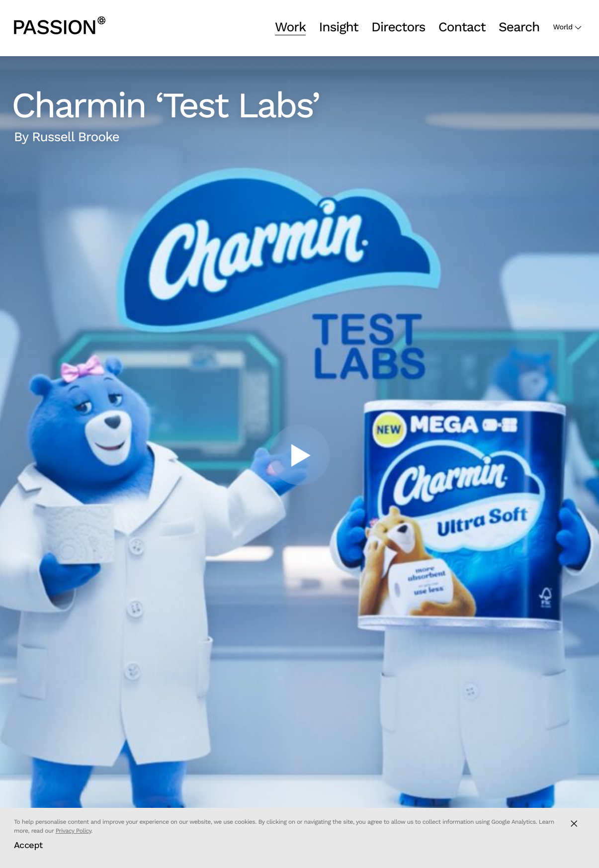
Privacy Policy (74, 831)
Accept (28, 845)
